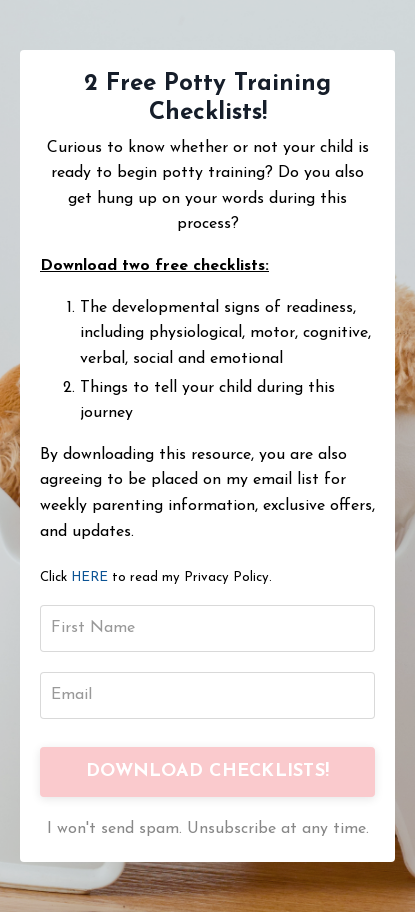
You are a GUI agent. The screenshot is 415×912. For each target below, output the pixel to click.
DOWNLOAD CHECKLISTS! (207, 771)
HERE (89, 577)
